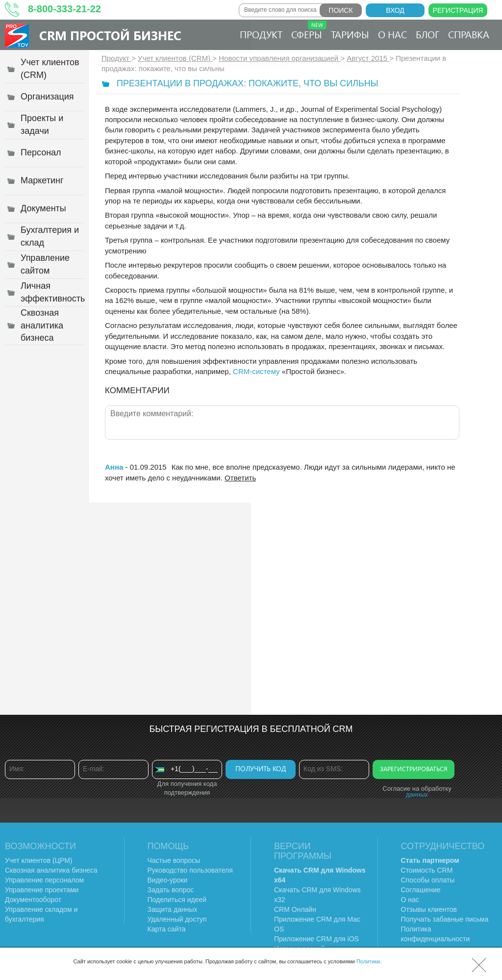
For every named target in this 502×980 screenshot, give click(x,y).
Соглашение (421, 890)
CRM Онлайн (295, 909)
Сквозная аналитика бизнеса (51, 870)
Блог (427, 34)
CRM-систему (256, 371)
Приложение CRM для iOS (316, 939)
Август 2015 (368, 58)
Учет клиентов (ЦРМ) (39, 860)
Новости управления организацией (279, 58)
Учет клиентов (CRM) (175, 58)
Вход (395, 10)
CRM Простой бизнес (110, 35)
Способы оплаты (428, 880)
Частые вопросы (174, 860)
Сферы (309, 31)
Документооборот (33, 900)
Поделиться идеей (177, 900)
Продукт (261, 34)
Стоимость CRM (427, 870)
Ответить (240, 478)
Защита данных (173, 909)
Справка (469, 34)
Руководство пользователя (190, 870)
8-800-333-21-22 (64, 9)
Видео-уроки (168, 880)
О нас (392, 34)
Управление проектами (42, 890)
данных (417, 794)
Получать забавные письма (445, 919)
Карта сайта (167, 929)
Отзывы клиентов (429, 909)
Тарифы (350, 34)
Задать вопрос (171, 890)
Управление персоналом (44, 880)
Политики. (369, 961)
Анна (114, 467)
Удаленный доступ (177, 919)
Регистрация (458, 10)
